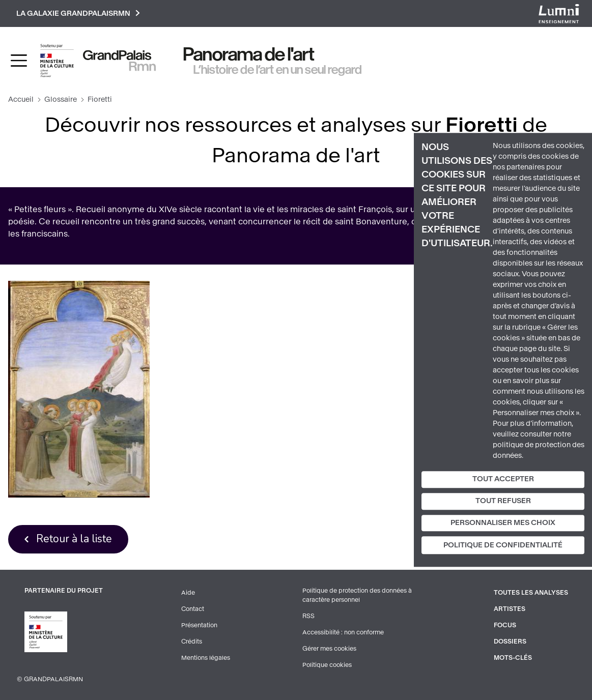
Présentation (199, 625)
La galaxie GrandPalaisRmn (78, 13)
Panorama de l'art (249, 54)
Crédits (192, 641)
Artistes (510, 609)
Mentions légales (206, 658)
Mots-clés (513, 658)
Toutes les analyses (531, 593)
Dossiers (510, 641)
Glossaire (61, 99)
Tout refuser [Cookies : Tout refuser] (503, 501)
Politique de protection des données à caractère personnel (357, 595)
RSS (308, 616)
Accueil (21, 99)
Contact (193, 609)
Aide (188, 593)
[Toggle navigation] (19, 61)
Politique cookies (327, 665)
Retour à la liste (74, 539)
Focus (505, 625)
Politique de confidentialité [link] (503, 546)
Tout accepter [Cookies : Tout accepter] (503, 479)
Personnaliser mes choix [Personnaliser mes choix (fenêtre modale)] (503, 523)
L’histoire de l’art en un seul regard (278, 70)
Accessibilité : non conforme (343, 632)
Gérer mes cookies (329, 649)
